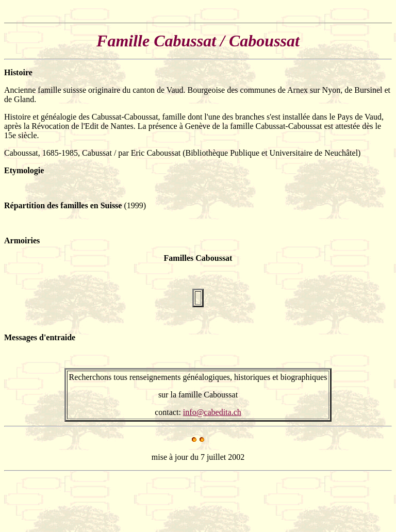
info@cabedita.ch (212, 412)
